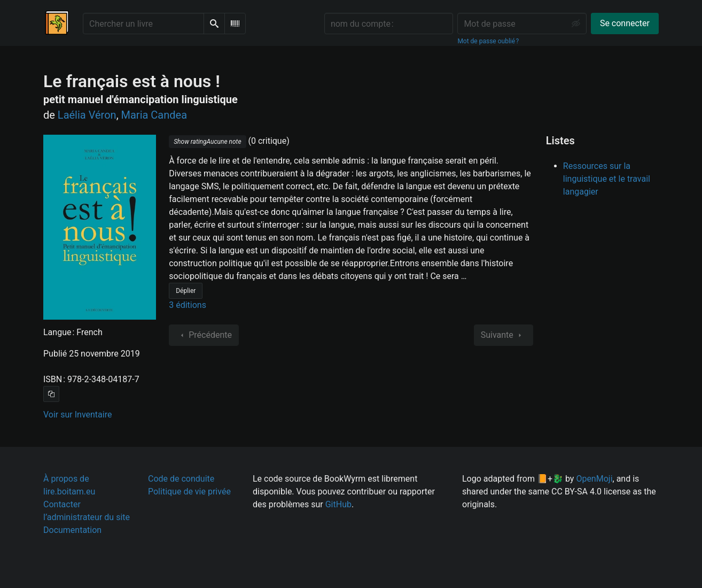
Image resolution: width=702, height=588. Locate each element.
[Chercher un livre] (143, 24)
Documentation (72, 530)
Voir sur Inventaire (77, 415)
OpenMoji (594, 479)
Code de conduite (181, 479)
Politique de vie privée (189, 492)
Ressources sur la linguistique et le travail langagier (607, 179)
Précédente (204, 335)
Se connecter (625, 23)
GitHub (338, 504)
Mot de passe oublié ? (488, 41)
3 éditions (188, 305)
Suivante (504, 335)
